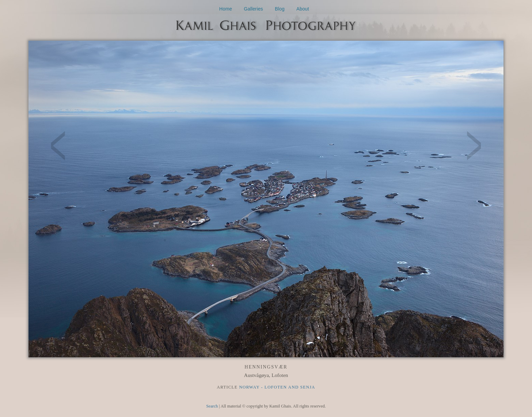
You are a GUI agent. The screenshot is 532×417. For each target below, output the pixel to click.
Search (212, 406)
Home (226, 9)
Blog (280, 9)
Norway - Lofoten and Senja (277, 387)
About (303, 9)
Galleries (254, 9)
